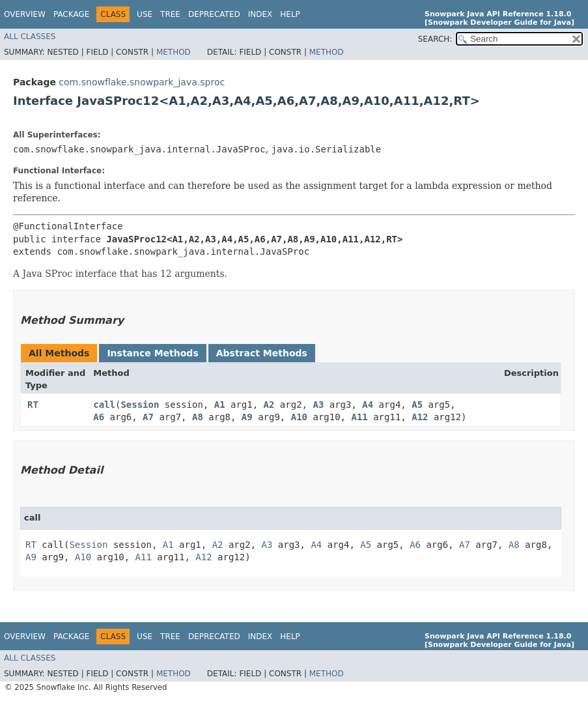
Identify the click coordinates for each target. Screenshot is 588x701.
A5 (417, 405)
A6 (99, 417)
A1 (220, 405)
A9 (247, 417)
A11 (359, 417)
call (104, 405)
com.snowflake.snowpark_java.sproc (142, 82)
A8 (198, 417)
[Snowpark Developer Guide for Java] (499, 22)
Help (290, 14)
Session (140, 405)
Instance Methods (152, 353)
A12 (420, 417)
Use (145, 14)
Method (174, 52)
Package (71, 14)
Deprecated (214, 14)
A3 (318, 405)
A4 (368, 405)
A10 (299, 417)
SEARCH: (435, 39)
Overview (25, 14)
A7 (148, 417)
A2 (269, 405)
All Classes (30, 36)
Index (260, 14)
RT (33, 405)
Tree (170, 14)
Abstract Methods (262, 353)
